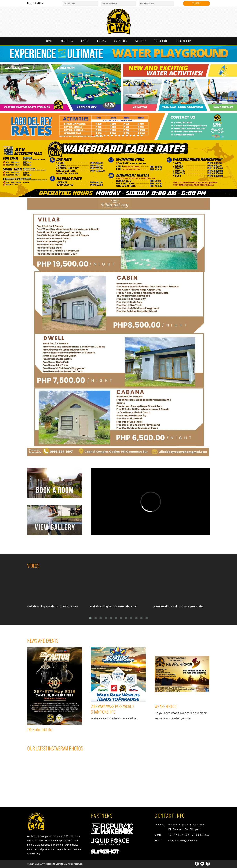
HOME (49, 41)
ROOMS (102, 41)
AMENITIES (121, 41)
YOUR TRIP (161, 41)
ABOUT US (67, 41)
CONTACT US (184, 41)
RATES (85, 41)
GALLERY (141, 41)
